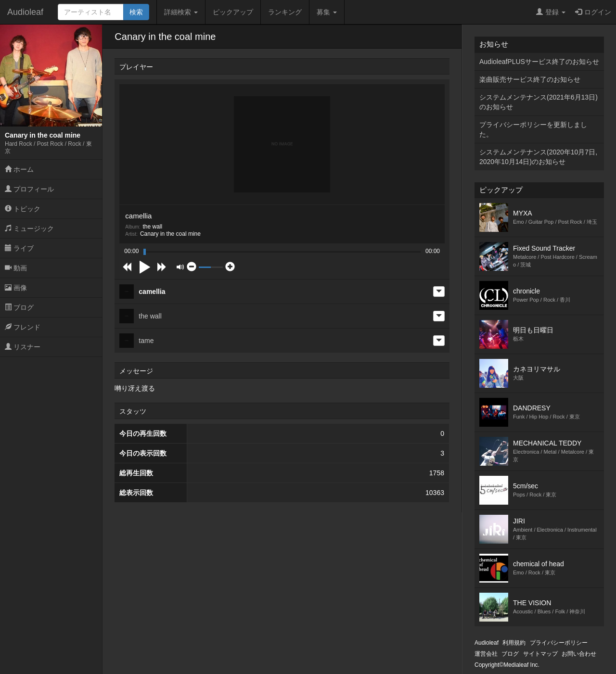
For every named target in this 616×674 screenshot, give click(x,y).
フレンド (23, 327)
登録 (551, 12)
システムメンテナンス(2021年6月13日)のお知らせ (539, 102)
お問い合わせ (579, 654)
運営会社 (486, 654)
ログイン (593, 12)
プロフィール (29, 189)
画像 (16, 288)
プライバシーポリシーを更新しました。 (533, 129)
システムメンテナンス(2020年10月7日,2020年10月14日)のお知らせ (538, 157)
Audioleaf (25, 12)
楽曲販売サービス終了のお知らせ (530, 79)
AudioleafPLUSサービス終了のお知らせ (539, 62)
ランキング (285, 12)
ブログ (19, 307)
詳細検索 (181, 12)
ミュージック (29, 229)
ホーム (19, 169)
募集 (327, 12)
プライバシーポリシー (559, 643)
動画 (16, 268)
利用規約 (514, 643)
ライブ (19, 248)
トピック (23, 209)
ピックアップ (233, 12)
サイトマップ (540, 654)
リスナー (23, 347)
